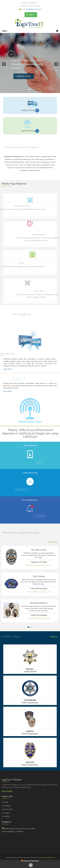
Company (7, 806)
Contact (7, 817)
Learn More (8, 369)
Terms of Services (30, 861)
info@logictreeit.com (34, 9)
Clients (6, 813)
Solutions (8, 809)
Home (6, 802)
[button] (37, 110)
